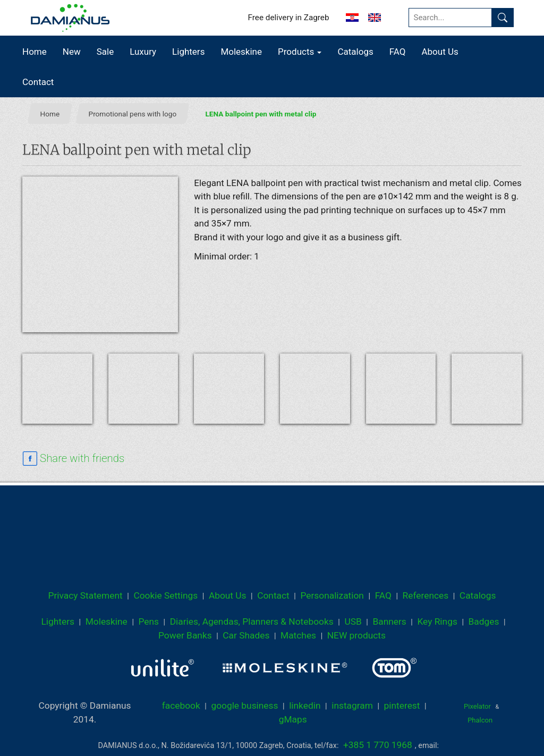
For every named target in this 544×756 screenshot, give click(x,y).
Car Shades (246, 635)
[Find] (503, 18)
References (426, 595)
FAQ (398, 52)
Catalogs (355, 52)
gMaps (293, 719)
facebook (181, 705)
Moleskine (241, 52)
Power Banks (185, 635)
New (72, 52)
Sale (105, 52)
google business (244, 705)
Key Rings (437, 621)
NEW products (356, 635)
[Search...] (450, 18)
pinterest (402, 705)
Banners (389, 621)
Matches (298, 635)
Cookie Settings (165, 595)
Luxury (143, 52)
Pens (148, 621)
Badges (484, 621)
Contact (38, 82)
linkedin (305, 705)
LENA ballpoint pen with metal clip (261, 114)
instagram (352, 705)
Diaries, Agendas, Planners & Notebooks (252, 621)
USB (353, 621)
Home (35, 52)
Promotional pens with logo (133, 114)
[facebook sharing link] (73, 459)
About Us (440, 52)
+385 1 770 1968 (378, 745)
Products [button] (300, 52)
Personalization (332, 595)
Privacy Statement (86, 595)
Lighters (188, 52)
